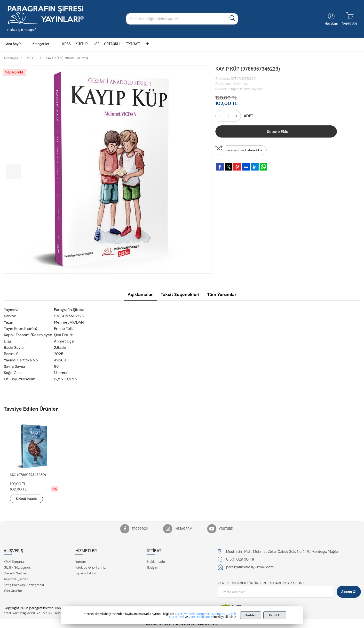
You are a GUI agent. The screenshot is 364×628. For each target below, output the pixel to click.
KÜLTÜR (82, 44)
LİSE (96, 44)
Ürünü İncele (27, 499)
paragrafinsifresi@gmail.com (250, 567)
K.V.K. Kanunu (14, 562)
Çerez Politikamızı (201, 617)
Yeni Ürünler (13, 591)
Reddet (251, 615)
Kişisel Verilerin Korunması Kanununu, (201, 614)
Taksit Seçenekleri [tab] (180, 294)
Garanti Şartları (15, 573)
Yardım (81, 562)
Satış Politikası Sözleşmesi (24, 585)
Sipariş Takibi (85, 573)
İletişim (153, 567)
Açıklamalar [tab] (140, 294)
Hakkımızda (156, 562)
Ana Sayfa (14, 44)
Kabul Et (275, 615)
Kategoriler (38, 44)
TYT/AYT (133, 44)
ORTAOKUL (113, 44)
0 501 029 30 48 (240, 559)
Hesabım (331, 24)
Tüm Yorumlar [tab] (222, 294)
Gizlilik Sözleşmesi (18, 567)
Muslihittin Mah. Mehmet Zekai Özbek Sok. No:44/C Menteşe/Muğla (282, 552)
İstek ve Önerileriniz (91, 567)
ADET (249, 116)
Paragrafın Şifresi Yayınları (245, 89)
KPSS (67, 44)
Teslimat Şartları (16, 579)
